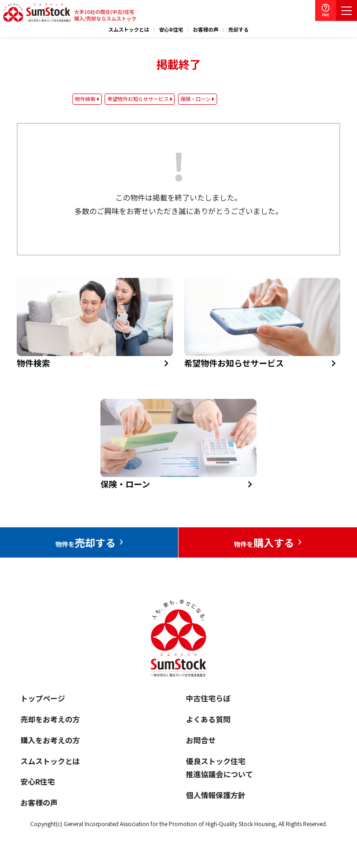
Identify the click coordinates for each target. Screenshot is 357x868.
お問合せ (201, 740)
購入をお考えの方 (50, 740)
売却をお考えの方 (50, 719)
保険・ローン (195, 99)
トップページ (43, 698)
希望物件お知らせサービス (138, 99)
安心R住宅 (171, 30)
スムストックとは (129, 30)
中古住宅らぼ (208, 698)
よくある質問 (208, 719)
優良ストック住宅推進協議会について (219, 768)
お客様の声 (206, 30)
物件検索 (85, 99)
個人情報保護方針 (216, 795)
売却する (238, 30)
